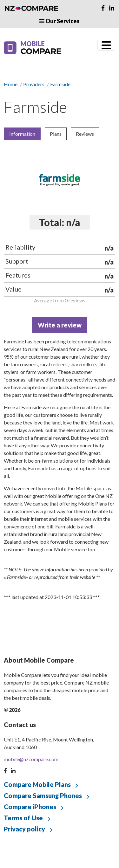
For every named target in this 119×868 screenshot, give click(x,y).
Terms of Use (23, 818)
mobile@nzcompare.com (31, 759)
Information (22, 134)
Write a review (60, 325)
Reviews (85, 134)
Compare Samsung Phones (43, 796)
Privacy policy (24, 829)
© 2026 (12, 710)
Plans (56, 134)
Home (11, 84)
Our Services (60, 21)
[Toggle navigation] (106, 45)
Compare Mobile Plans (37, 784)
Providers (34, 84)
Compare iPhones (30, 807)
